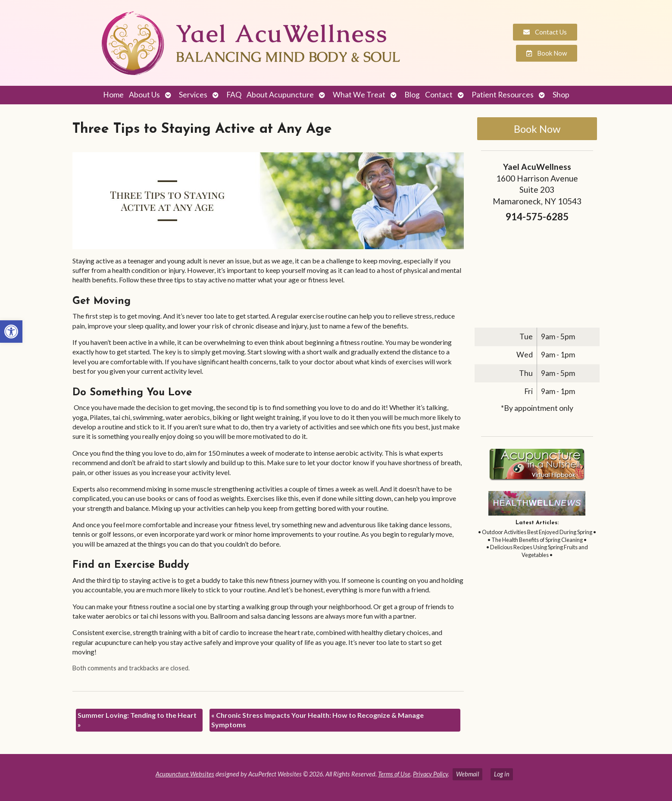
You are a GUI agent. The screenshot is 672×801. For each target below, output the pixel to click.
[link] (11, 332)
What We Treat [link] (359, 95)
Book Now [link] (537, 129)
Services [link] (193, 95)
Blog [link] (412, 95)
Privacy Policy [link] (430, 774)
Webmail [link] (467, 774)
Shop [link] (561, 95)
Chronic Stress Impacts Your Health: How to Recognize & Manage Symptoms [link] (317, 720)
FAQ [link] (234, 95)
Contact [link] (439, 95)
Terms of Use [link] (394, 774)
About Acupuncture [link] (280, 95)
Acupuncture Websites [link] (185, 774)
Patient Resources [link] (503, 95)
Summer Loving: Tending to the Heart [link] (137, 720)
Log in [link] (502, 774)
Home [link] (113, 95)
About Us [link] (144, 95)
